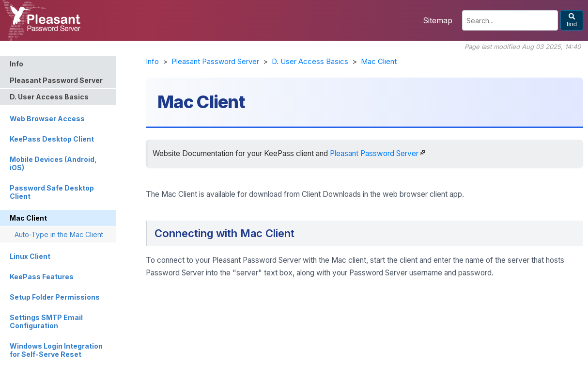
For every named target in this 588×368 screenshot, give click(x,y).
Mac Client (379, 61)
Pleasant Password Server (215, 61)
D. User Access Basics (310, 61)
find (572, 20)
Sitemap (438, 20)
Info (152, 61)
